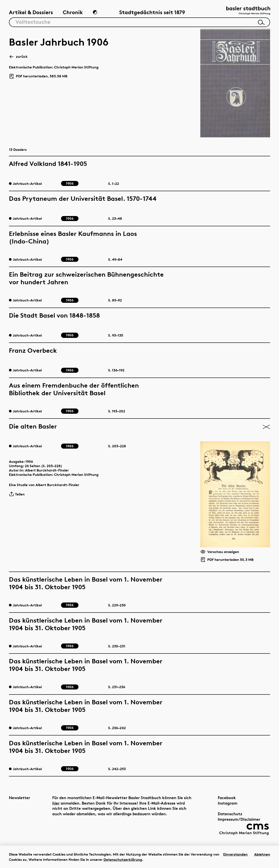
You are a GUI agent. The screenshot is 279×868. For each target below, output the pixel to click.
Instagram (228, 803)
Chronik (73, 12)
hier (56, 803)
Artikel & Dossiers (31, 12)
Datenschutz (230, 814)
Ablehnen (262, 854)
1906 (29, 461)
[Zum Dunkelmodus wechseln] (95, 12)
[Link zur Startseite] (248, 11)
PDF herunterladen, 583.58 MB (38, 76)
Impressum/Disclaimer (239, 819)
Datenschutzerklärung (123, 859)
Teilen (17, 494)
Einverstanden (235, 854)
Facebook (227, 797)
